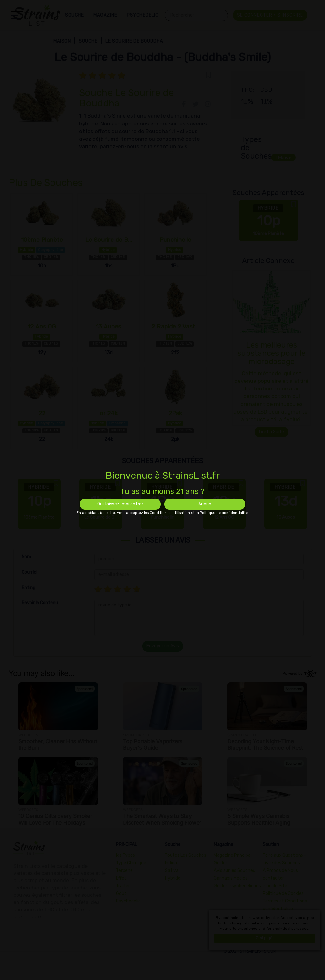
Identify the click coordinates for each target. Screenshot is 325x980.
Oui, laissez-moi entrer (120, 504)
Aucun (205, 504)
